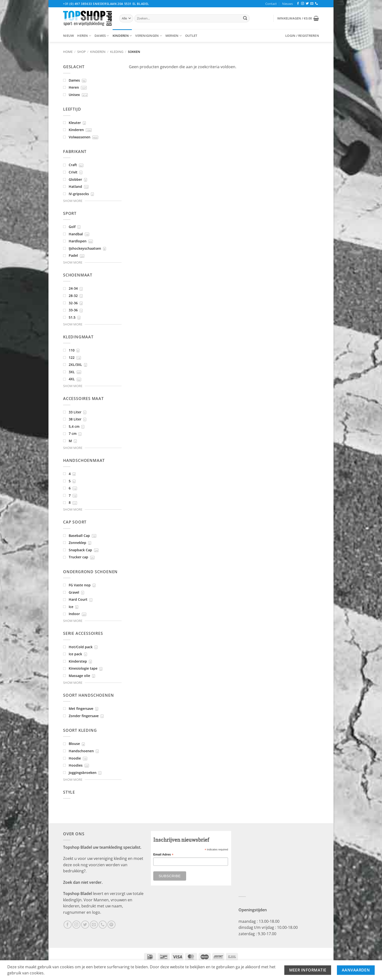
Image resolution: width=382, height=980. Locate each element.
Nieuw (68, 36)
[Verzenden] (245, 19)
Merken (174, 36)
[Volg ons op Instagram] (303, 4)
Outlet (191, 36)
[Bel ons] (316, 4)
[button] (298, 18)
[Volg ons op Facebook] (298, 4)
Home (68, 52)
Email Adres (163, 855)
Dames (102, 36)
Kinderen (122, 36)
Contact (271, 4)
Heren (84, 36)
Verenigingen (149, 36)
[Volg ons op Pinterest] (111, 925)
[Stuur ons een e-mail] (312, 4)
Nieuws (287, 4)
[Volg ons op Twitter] (307, 4)
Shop (81, 52)
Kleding (117, 52)
